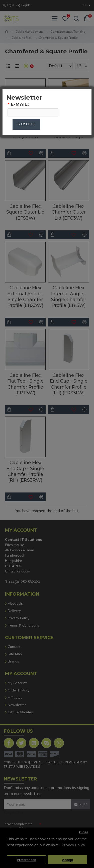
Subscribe (26, 124)
